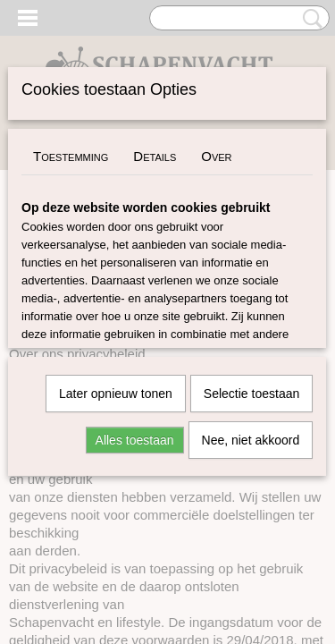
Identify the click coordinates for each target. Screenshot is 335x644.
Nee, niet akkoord (251, 440)
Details (155, 156)
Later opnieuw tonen (116, 394)
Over (216, 156)
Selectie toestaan (251, 394)
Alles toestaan (135, 440)
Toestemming (71, 156)
